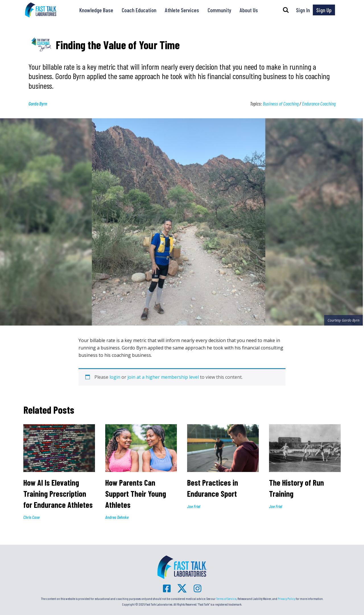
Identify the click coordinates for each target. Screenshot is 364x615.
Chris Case (31, 517)
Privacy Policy (287, 599)
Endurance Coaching (319, 103)
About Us (249, 10)
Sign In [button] (303, 10)
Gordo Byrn (38, 103)
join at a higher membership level (163, 377)
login (115, 377)
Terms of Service (226, 599)
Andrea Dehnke (117, 517)
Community (219, 10)
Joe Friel (194, 506)
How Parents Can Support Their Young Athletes (136, 493)
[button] (286, 10)
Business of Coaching (281, 103)
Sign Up (324, 10)
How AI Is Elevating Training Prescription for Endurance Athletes (59, 493)
